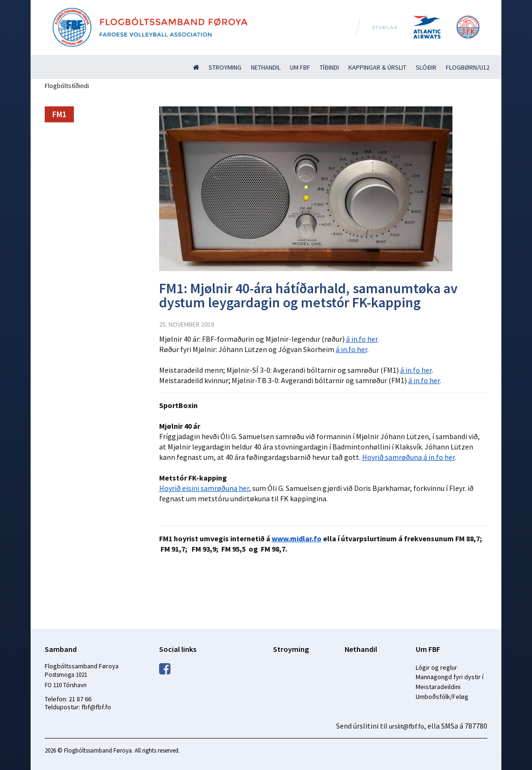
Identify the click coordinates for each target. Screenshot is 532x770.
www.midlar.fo (297, 538)
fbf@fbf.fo (96, 707)
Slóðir (426, 67)
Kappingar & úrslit (377, 67)
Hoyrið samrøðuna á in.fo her (408, 457)
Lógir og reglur (436, 667)
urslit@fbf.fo (407, 726)
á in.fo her (362, 339)
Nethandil (266, 67)
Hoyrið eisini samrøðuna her (204, 488)
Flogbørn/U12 (468, 67)
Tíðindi (329, 67)
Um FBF (300, 67)
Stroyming (225, 67)
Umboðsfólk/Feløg (442, 697)
